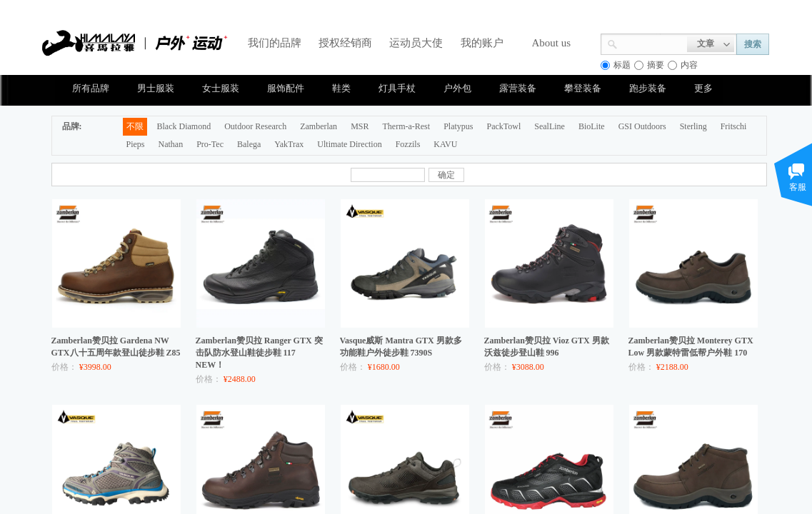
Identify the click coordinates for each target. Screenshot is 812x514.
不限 (135, 126)
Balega (249, 144)
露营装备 (518, 88)
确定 (446, 175)
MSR (360, 126)
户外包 (457, 88)
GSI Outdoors (642, 126)
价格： (64, 367)
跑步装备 (648, 88)
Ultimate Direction (349, 144)
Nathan (171, 144)
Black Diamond (184, 126)
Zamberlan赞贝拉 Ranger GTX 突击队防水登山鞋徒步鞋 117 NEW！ (259, 353)
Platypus (458, 126)
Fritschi (734, 126)
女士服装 (221, 88)
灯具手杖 (397, 88)
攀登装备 (583, 88)
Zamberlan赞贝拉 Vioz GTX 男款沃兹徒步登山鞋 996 (547, 347)
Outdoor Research (255, 126)
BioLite (592, 126)
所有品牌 (91, 88)
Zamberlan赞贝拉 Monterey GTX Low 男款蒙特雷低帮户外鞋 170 (691, 347)
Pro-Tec (210, 144)
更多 (703, 88)
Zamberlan (319, 126)
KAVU (445, 144)
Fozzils (408, 144)
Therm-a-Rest (406, 126)
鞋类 (341, 88)
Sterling (693, 126)
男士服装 (156, 88)
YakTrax (289, 144)
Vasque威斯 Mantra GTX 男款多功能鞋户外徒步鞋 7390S (401, 347)
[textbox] (652, 43)
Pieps (136, 144)
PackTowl (503, 126)
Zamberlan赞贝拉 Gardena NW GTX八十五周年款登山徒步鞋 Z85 (116, 347)
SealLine (550, 126)
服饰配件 (286, 88)
